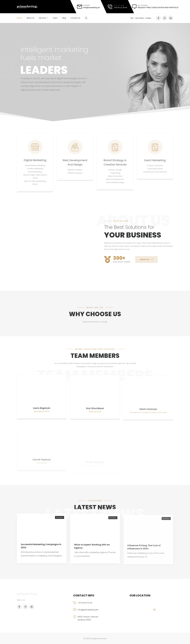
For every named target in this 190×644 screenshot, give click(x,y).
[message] (155, 7)
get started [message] (143, 5)
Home (19, 18)
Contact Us (75, 18)
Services (42, 18)
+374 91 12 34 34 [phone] (85, 603)
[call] (117, 7)
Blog (64, 18)
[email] (90, 612)
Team (55, 18)
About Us (30, 18)
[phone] (90, 605)
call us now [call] (119, 5)
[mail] (89, 7)
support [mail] (87, 5)
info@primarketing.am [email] (88, 610)
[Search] (86, 18)
